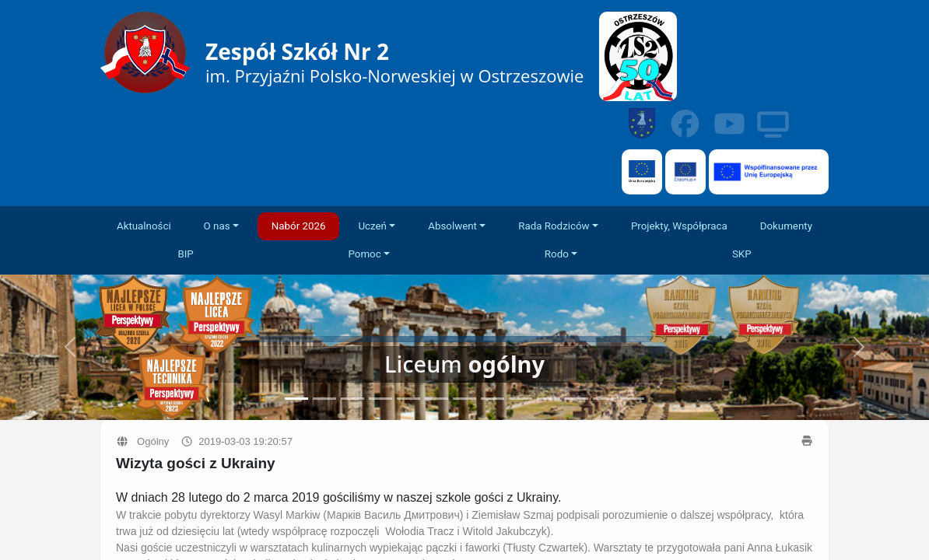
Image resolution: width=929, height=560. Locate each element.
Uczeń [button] (372, 226)
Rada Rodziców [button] (554, 226)
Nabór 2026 (299, 226)
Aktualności (144, 226)
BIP (185, 254)
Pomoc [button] (364, 254)
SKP (742, 254)
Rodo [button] (557, 254)
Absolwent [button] (452, 226)
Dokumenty (786, 226)
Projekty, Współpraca (679, 226)
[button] (859, 347)
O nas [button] (217, 226)
